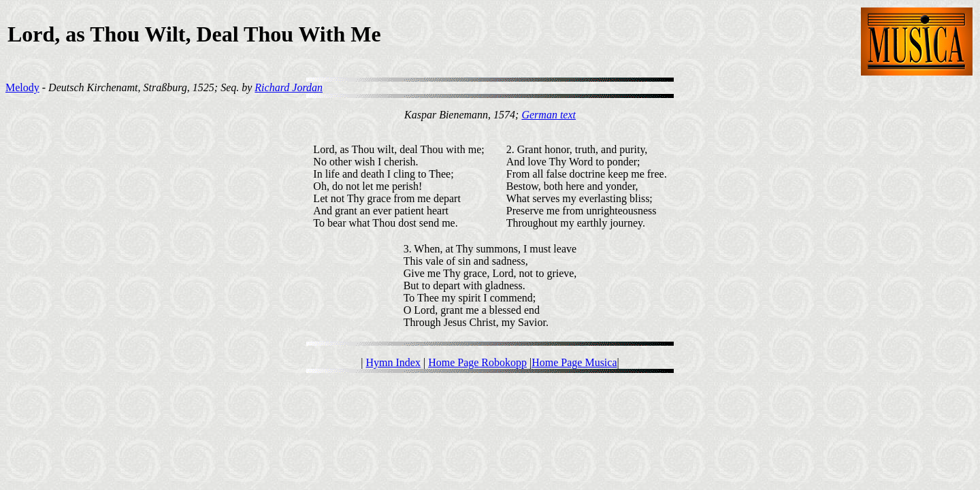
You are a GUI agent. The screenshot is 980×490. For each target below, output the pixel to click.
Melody (22, 87)
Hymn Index (393, 362)
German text (549, 115)
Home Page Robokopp (477, 362)
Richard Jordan (289, 87)
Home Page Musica (574, 362)
